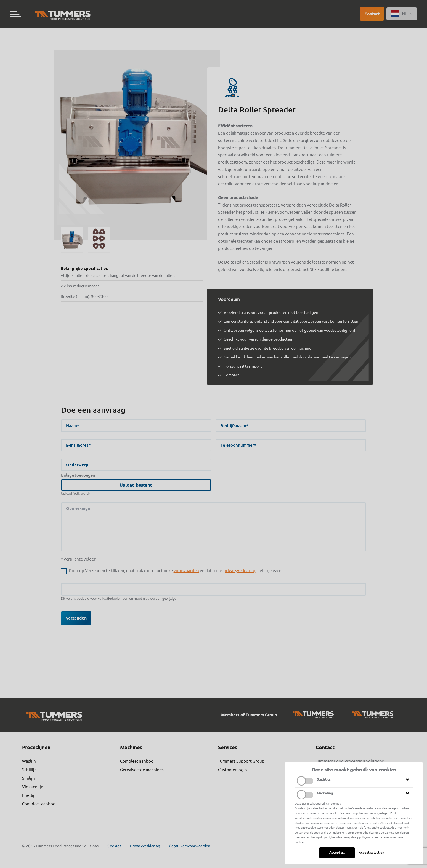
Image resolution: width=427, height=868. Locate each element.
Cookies (114, 846)
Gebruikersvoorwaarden (190, 846)
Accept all (337, 852)
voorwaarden (186, 571)
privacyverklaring (240, 571)
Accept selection (372, 852)
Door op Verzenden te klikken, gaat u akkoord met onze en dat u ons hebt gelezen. (176, 571)
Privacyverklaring (145, 846)
